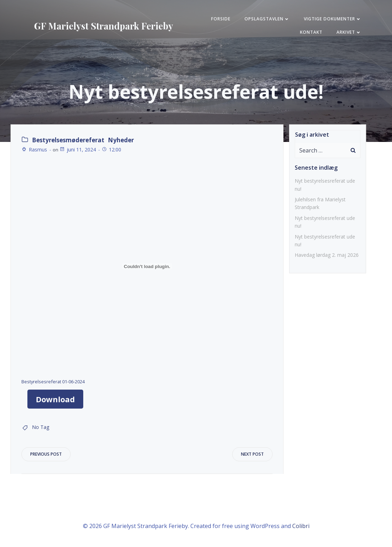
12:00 (111, 149)
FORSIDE (221, 19)
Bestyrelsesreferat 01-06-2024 (53, 382)
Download (55, 399)
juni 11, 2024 (78, 149)
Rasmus (34, 149)
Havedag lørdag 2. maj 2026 (327, 255)
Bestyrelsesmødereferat (68, 140)
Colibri (301, 526)
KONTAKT (311, 32)
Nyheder (121, 140)
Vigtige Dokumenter (333, 19)
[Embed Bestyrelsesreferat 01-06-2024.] (147, 266)
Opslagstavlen (267, 19)
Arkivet (349, 32)
